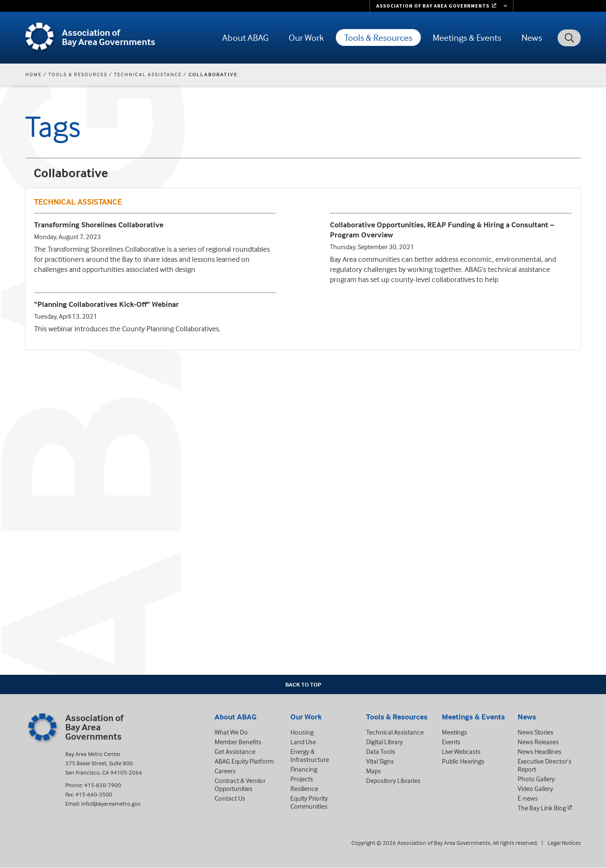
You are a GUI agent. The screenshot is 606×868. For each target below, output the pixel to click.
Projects (302, 779)
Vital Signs (380, 761)
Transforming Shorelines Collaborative (99, 225)
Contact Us (230, 798)
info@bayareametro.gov (111, 803)
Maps (373, 771)
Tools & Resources (378, 37)
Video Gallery (535, 788)
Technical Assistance (148, 74)
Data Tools (381, 751)
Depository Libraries (393, 780)
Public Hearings (463, 761)
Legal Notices (564, 843)
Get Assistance (235, 751)
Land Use (303, 742)
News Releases (538, 742)
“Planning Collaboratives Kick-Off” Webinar (106, 304)
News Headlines (540, 751)
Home (33, 74)
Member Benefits (238, 742)
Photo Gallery (536, 779)
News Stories (536, 732)
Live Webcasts (461, 751)
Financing (304, 769)
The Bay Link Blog (542, 808)
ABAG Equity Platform (244, 761)
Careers (225, 771)
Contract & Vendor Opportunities (240, 784)
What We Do (231, 732)
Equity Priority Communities (309, 802)
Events (451, 742)
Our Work (306, 37)
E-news (528, 798)
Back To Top (303, 684)
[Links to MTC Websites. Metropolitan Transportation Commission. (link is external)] (441, 6)
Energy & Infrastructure (310, 755)
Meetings (454, 732)
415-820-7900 (103, 785)
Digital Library (384, 742)
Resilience (304, 788)
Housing (302, 732)
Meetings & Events (467, 37)
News (532, 37)
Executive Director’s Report (545, 765)
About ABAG (245, 37)
